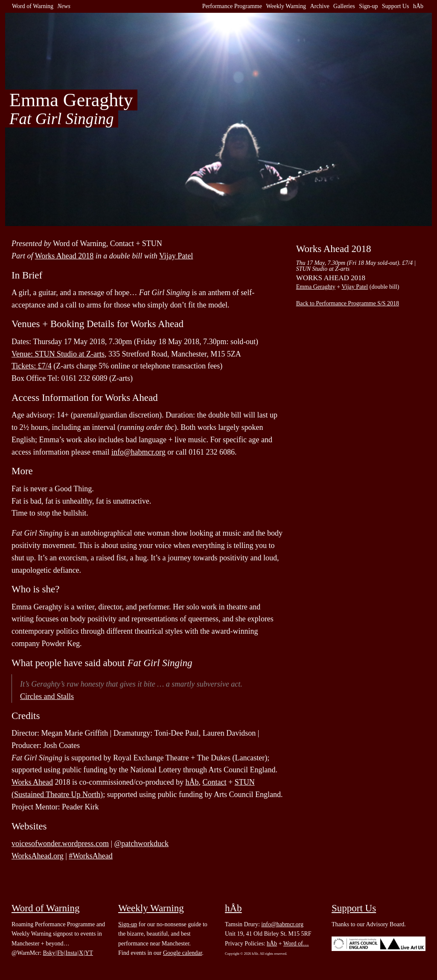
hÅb (418, 6)
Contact (214, 782)
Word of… (296, 944)
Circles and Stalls (47, 696)
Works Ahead (32, 782)
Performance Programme (232, 6)
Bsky (49, 953)
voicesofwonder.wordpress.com (60, 844)
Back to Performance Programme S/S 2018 (348, 303)
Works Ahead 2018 (64, 256)
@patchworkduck (142, 844)
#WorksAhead (91, 856)
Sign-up (368, 6)
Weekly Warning (286, 6)
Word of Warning (33, 6)
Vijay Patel (176, 256)
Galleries (344, 6)
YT (89, 953)
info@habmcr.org (138, 452)
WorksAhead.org (38, 856)
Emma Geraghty (316, 287)
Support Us (395, 6)
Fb (60, 953)
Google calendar (182, 953)
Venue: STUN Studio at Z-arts (58, 354)
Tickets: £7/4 (32, 366)
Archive (320, 6)
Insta (71, 953)
